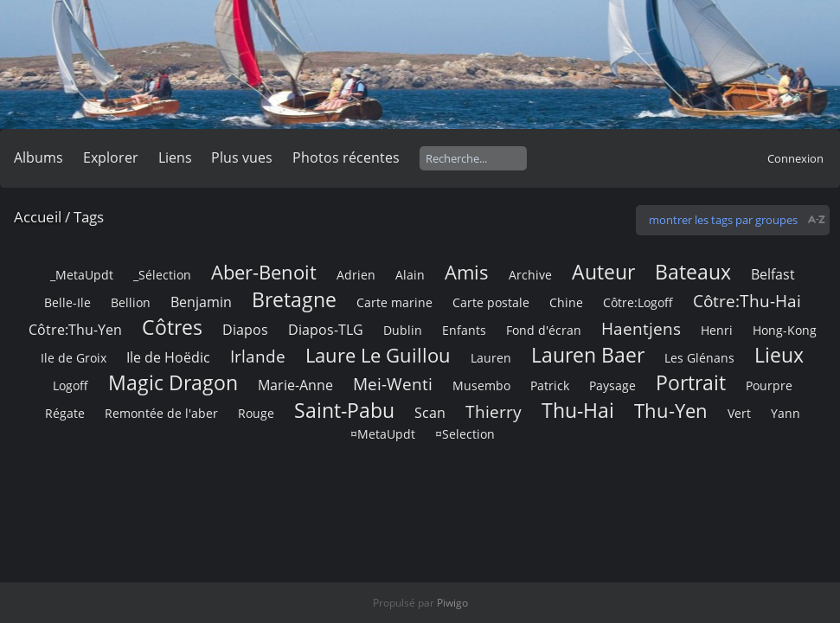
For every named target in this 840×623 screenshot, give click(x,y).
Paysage (612, 385)
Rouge (256, 413)
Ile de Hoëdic (168, 357)
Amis (467, 272)
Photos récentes (346, 157)
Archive (530, 275)
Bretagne (294, 299)
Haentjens (641, 328)
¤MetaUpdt (383, 434)
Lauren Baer (588, 355)
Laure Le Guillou (378, 355)
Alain (410, 275)
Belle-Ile (67, 302)
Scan (430, 413)
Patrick (550, 385)
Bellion (131, 302)
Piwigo (452, 603)
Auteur (603, 272)
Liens (175, 157)
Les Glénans (699, 358)
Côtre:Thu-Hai (747, 301)
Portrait (691, 382)
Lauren (491, 358)
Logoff (71, 385)
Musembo (481, 385)
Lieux (779, 355)
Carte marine (394, 302)
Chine (566, 302)
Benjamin (201, 302)
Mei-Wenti (393, 384)
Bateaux (693, 272)
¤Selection (465, 434)
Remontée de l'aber (161, 413)
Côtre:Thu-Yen (75, 330)
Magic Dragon (173, 382)
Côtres (172, 327)
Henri (717, 330)
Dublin (403, 330)
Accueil (38, 217)
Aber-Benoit (264, 272)
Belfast (773, 274)
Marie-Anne (295, 385)
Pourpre (769, 385)
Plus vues (242, 157)
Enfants (464, 330)
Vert (739, 413)
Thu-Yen (671, 411)
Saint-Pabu (344, 410)
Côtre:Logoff (638, 302)
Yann (785, 413)
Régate (65, 413)
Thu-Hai (578, 410)
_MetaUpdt (82, 275)
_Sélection (162, 275)
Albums (38, 157)
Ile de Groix (74, 358)
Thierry (494, 411)
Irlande (258, 356)
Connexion (795, 158)
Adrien (356, 275)
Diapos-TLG (326, 330)
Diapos (245, 330)
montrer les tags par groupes (723, 220)
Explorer (111, 157)
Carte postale (491, 302)
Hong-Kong (785, 330)
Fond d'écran (544, 330)
